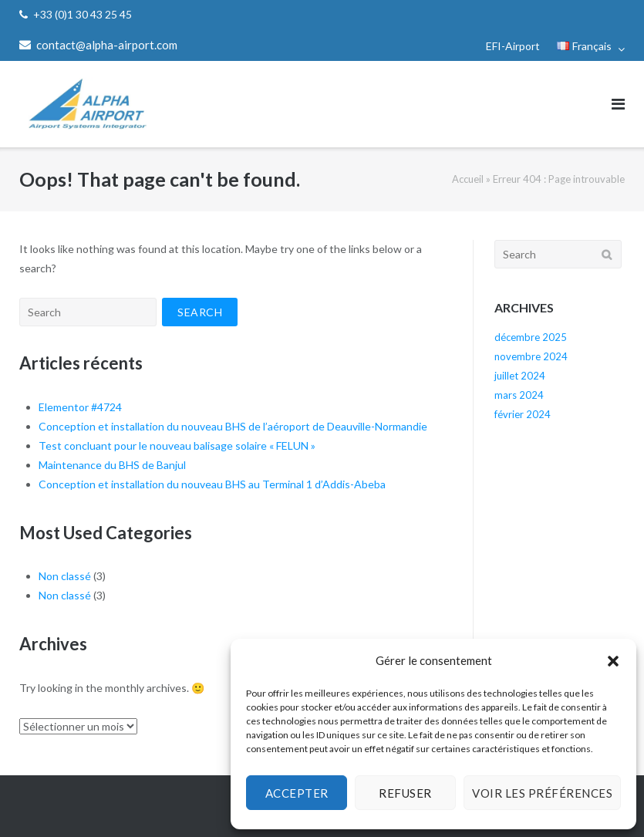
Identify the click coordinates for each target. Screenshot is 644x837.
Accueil (468, 179)
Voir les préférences (542, 793)
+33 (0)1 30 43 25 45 (83, 14)
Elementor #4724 (80, 407)
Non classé (65, 576)
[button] (613, 661)
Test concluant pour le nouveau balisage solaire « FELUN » (177, 445)
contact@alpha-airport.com (107, 45)
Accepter (297, 793)
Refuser (405, 793)
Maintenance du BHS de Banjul (112, 465)
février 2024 (523, 414)
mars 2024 (519, 395)
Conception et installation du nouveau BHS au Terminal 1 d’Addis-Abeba (212, 484)
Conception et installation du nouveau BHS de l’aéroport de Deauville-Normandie (233, 426)
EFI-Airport (513, 46)
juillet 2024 (520, 376)
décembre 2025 (531, 337)
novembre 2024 (531, 356)
